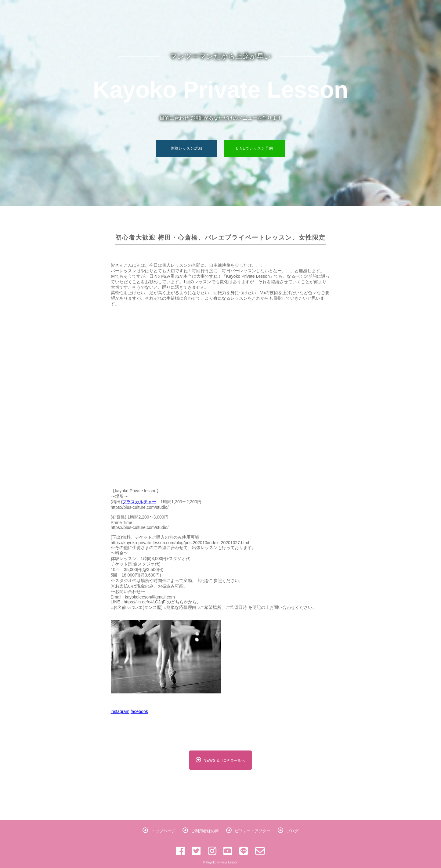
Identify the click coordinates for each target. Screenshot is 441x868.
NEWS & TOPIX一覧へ (220, 760)
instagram (120, 711)
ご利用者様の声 (201, 831)
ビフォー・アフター (248, 831)
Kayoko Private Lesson (220, 90)
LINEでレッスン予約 (255, 148)
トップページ (159, 831)
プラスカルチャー (139, 502)
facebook (139, 711)
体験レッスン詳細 (186, 148)
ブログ (288, 831)
